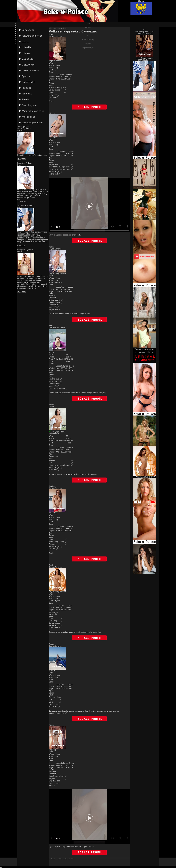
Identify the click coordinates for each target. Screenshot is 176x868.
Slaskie (65, 28)
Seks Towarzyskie (55, 28)
